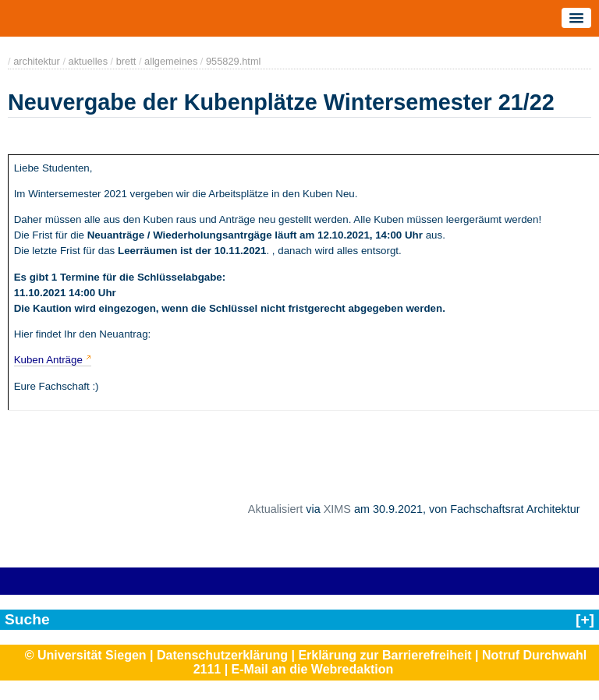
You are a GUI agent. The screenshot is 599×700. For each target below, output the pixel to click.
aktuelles (89, 61)
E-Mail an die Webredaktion (313, 669)
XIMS (337, 509)
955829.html (233, 61)
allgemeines (171, 61)
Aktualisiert (275, 509)
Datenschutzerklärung (222, 655)
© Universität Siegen (86, 655)
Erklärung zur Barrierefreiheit (385, 655)
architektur (37, 61)
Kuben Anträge (48, 360)
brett (126, 61)
